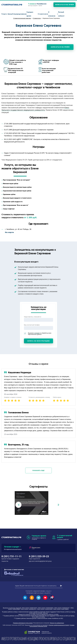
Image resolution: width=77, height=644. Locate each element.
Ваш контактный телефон (32, 325)
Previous (18, 505)
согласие (37, 333)
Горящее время (30, 14)
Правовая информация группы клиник (23, 623)
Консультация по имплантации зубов (17, 187)
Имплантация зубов (11, 184)
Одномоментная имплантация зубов (17, 191)
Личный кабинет (61, 14)
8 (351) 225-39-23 (39, 556)
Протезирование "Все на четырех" (17, 180)
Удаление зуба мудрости (13, 202)
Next (59, 505)
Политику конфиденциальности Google (59, 625)
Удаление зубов (9, 194)
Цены (10, 14)
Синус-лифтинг (9, 209)
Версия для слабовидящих (57, 623)
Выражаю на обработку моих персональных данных (38, 334)
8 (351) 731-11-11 (74, 14)
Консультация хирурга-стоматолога (17, 198)
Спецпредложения (19, 14)
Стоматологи (43, 14)
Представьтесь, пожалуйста (33, 317)
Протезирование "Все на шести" (16, 205)
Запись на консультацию (39, 341)
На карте (9, 232)
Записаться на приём (65, 5)
